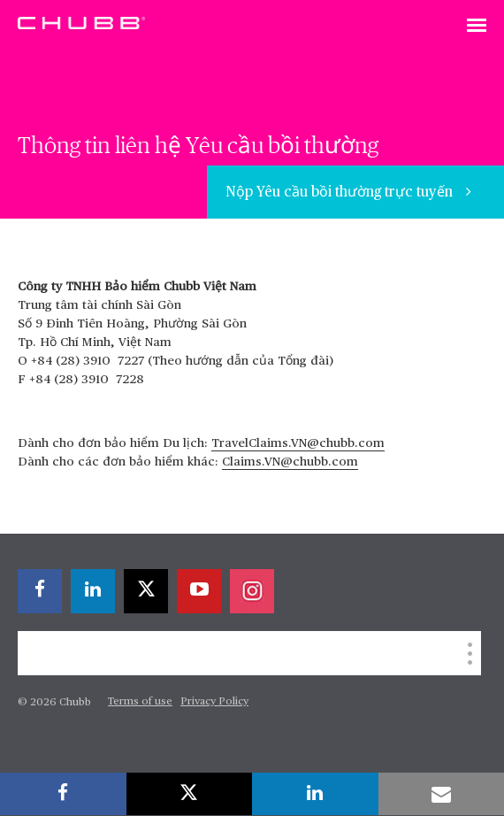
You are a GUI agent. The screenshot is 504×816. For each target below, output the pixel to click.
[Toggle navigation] (477, 27)
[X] (146, 591)
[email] (442, 794)
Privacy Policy (214, 702)
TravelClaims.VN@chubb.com (298, 443)
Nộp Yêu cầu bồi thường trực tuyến (341, 193)
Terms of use (140, 702)
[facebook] (40, 591)
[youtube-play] (199, 591)
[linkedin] (93, 591)
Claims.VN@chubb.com (290, 462)
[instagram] (252, 591)
